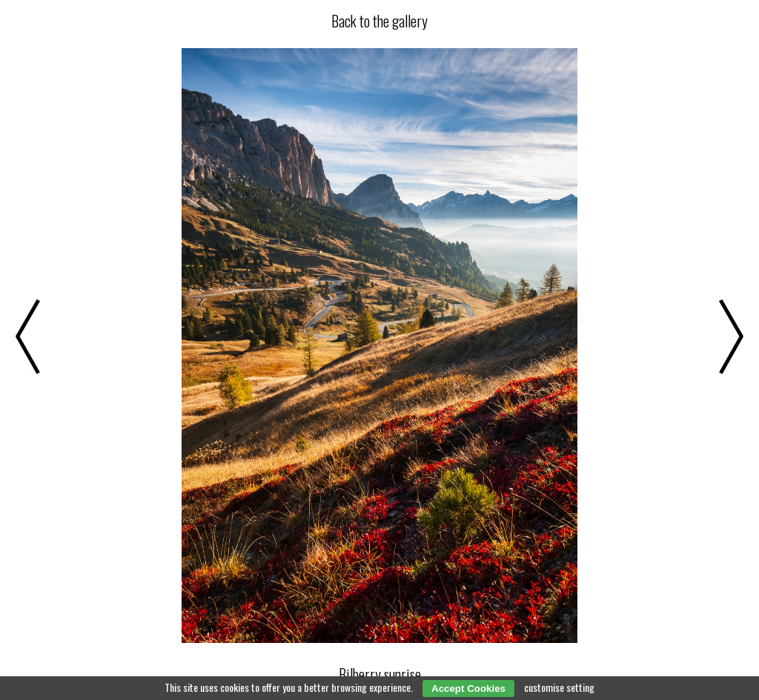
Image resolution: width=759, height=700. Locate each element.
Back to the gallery (379, 21)
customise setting (559, 687)
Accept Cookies (468, 689)
